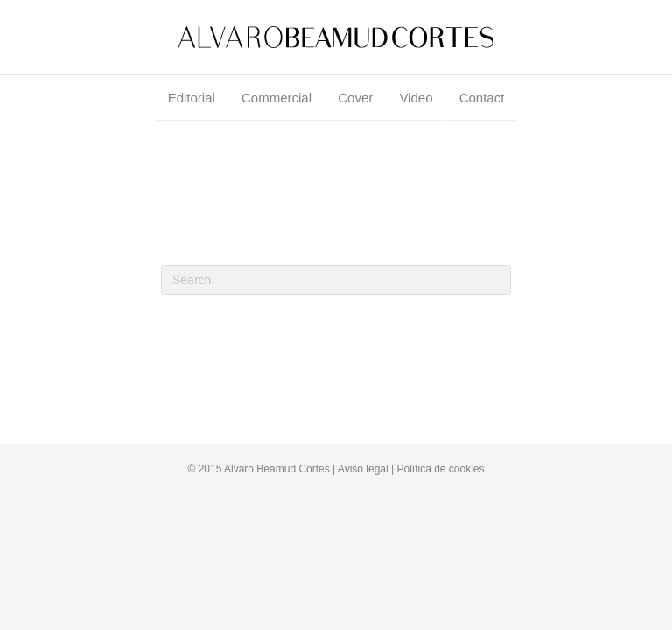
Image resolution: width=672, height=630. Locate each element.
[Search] (336, 280)
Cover (355, 98)
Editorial (192, 98)
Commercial (276, 98)
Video (416, 98)
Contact (482, 98)
